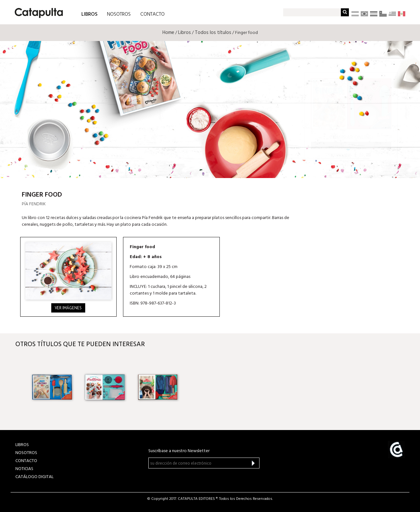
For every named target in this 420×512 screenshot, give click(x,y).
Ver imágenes (68, 308)
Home (168, 33)
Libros (185, 33)
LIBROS (89, 14)
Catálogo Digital (34, 477)
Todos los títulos (213, 33)
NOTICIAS (24, 469)
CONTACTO (152, 14)
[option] (52, 387)
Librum (351, 145)
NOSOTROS (119, 14)
